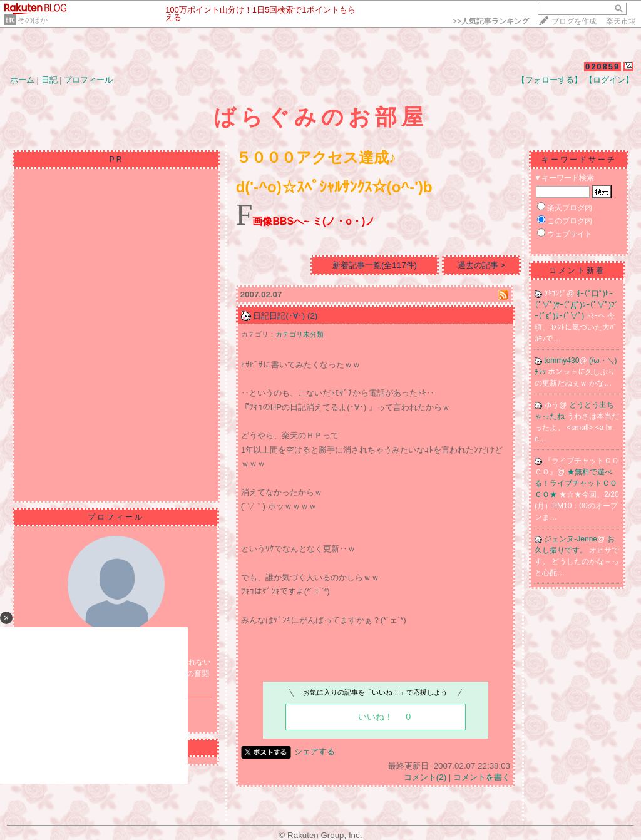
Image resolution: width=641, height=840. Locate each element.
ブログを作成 (574, 21)
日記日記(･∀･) (279, 316)
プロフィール (88, 80)
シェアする (315, 751)
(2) (312, 316)
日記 (49, 80)
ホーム (22, 80)
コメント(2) (425, 777)
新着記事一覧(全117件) (375, 265)
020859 (603, 67)
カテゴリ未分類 (300, 334)
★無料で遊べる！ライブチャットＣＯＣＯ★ (576, 483)
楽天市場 (621, 21)
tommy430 (562, 361)
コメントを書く (482, 777)
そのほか (33, 20)
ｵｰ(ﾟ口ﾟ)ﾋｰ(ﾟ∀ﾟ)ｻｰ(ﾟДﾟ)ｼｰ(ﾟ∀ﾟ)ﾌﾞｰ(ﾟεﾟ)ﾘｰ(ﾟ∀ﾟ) (577, 305)
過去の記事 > (482, 265)
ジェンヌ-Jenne (571, 539)
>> (491, 21)
